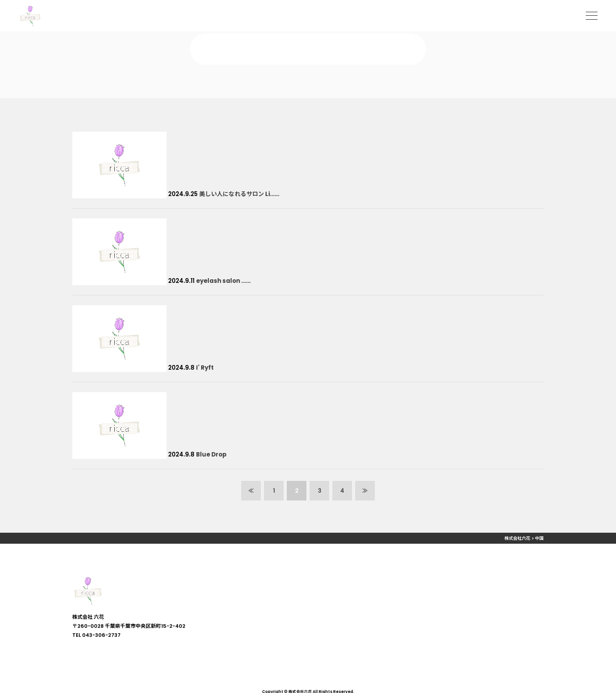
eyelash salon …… (223, 281)
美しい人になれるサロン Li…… (239, 194)
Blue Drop (211, 454)
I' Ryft (205, 368)
